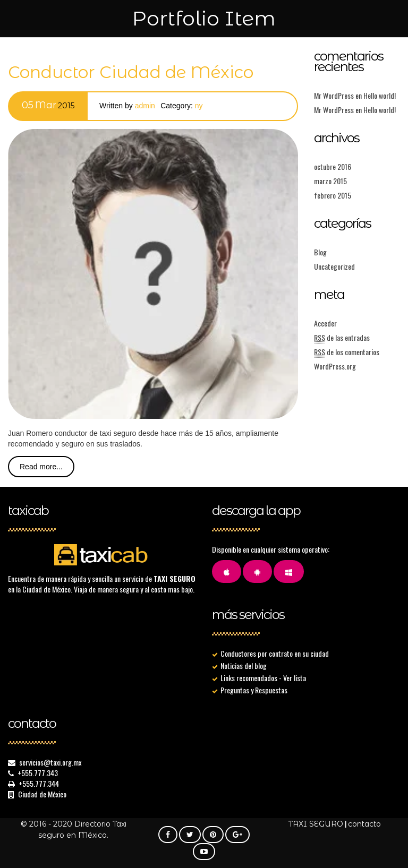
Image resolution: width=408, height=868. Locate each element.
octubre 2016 (333, 166)
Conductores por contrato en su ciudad (275, 653)
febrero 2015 (333, 195)
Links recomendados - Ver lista (263, 678)
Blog (320, 252)
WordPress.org (335, 366)
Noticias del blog (244, 665)
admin (145, 106)
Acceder (325, 323)
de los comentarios (347, 352)
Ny (199, 106)
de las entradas (342, 338)
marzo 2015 (330, 181)
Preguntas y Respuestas (254, 690)
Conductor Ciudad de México (131, 72)
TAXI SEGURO (316, 824)
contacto (364, 824)
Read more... (41, 467)
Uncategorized (334, 266)
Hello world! (380, 95)
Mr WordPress (334, 95)
